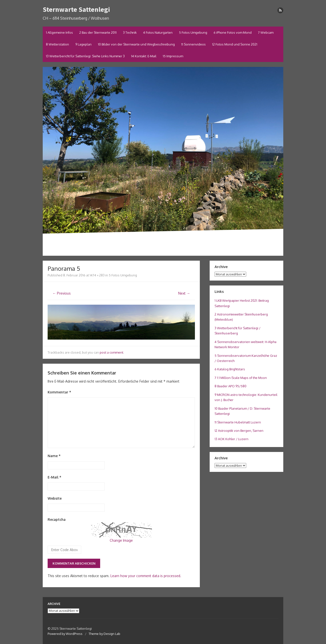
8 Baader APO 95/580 (231, 386)
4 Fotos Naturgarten (158, 32)
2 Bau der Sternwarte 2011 (98, 32)
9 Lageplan (83, 44)
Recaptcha (57, 519)
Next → (184, 293)
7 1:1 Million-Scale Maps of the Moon (241, 378)
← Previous (62, 293)
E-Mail (54, 477)
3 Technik (130, 32)
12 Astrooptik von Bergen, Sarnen (239, 431)
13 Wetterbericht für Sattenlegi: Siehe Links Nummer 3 (85, 56)
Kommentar (59, 392)
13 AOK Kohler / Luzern (231, 439)
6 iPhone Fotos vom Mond (233, 32)
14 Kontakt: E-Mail (144, 56)
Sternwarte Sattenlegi (76, 9)
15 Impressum (173, 56)
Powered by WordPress (65, 634)
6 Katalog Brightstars (230, 369)
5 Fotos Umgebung (193, 32)
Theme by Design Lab (104, 634)
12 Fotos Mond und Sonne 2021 (235, 44)
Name (54, 456)
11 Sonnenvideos (193, 44)
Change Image (121, 540)
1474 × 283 (97, 275)
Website (55, 498)
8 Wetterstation (57, 44)
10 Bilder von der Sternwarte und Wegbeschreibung (136, 44)
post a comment (111, 352)
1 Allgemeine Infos (59, 32)
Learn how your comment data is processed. (146, 576)
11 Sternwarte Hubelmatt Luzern (238, 422)
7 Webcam (266, 32)
